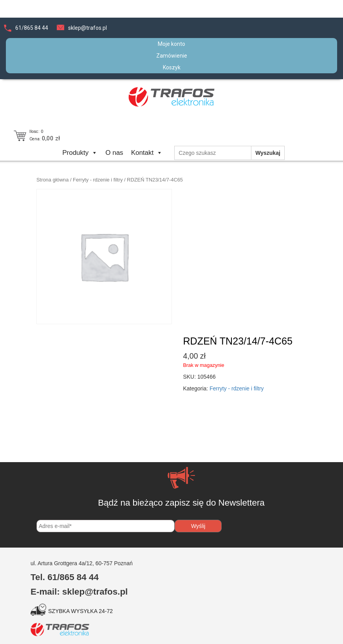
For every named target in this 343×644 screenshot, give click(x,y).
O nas (114, 153)
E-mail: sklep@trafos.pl (79, 592)
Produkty (80, 153)
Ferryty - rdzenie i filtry (98, 180)
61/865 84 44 (32, 28)
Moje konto (171, 44)
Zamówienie (172, 56)
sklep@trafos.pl (88, 28)
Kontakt (147, 153)
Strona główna (52, 180)
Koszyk (172, 67)
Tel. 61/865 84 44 (65, 577)
